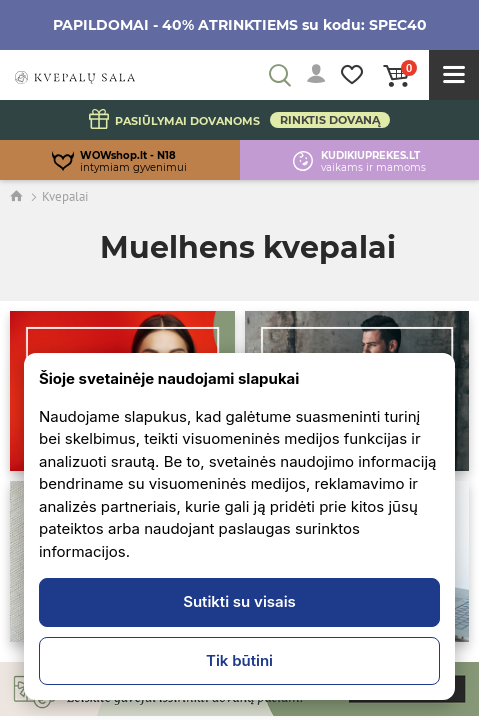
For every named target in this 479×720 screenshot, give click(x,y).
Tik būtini (239, 660)
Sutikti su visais (239, 601)
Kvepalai (65, 196)
